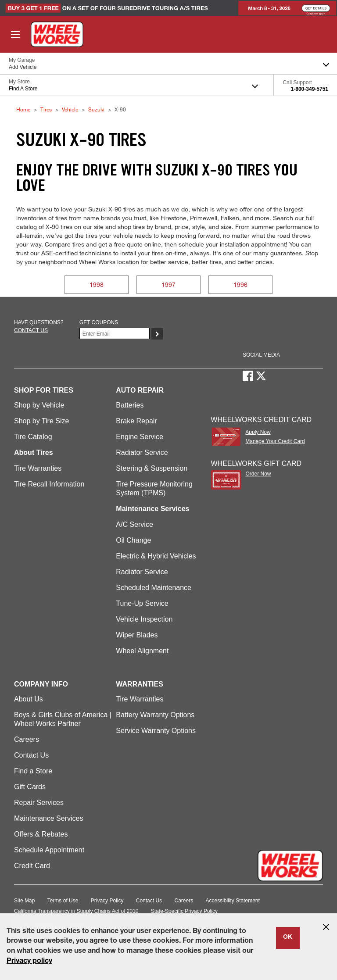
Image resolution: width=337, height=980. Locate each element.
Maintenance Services (48, 818)
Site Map (24, 901)
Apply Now (258, 432)
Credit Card (32, 866)
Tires (46, 109)
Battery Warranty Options (155, 715)
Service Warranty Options (156, 731)
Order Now (258, 474)
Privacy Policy (107, 901)
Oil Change (133, 540)
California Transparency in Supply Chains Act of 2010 (76, 911)
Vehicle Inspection (144, 619)
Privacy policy (29, 962)
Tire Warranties (38, 468)
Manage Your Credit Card (275, 441)
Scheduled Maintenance (154, 588)
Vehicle (70, 109)
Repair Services (39, 803)
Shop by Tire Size (41, 421)
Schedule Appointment (49, 850)
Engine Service (140, 437)
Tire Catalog (33, 437)
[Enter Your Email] (115, 333)
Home (23, 109)
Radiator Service (142, 452)
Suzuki (96, 109)
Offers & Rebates (41, 834)
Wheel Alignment (142, 651)
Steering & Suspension (152, 468)
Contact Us (31, 755)
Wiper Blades (137, 635)
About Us (29, 699)
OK (288, 937)
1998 (97, 284)
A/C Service (134, 524)
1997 (168, 284)
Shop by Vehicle (39, 405)
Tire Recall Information (49, 484)
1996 (240, 284)
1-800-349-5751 (310, 89)
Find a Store (33, 771)
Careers (27, 739)
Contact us (31, 330)
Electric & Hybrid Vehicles (156, 556)
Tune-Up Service (142, 603)
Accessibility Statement (233, 901)
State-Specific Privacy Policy (184, 911)
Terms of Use (63, 901)
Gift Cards (30, 787)
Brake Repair (136, 421)
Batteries (130, 405)
